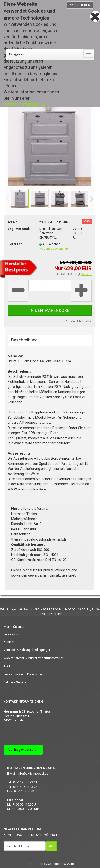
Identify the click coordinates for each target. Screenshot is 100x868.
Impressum (11, 634)
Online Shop (35, 864)
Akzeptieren (80, 5)
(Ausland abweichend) (54, 249)
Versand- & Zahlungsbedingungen (27, 650)
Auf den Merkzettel (79, 321)
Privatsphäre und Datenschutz (24, 674)
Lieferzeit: (15, 244)
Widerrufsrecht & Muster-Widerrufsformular (33, 658)
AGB (7, 666)
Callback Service (15, 682)
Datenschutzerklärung (25, 104)
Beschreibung (24, 340)
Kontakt (9, 642)
